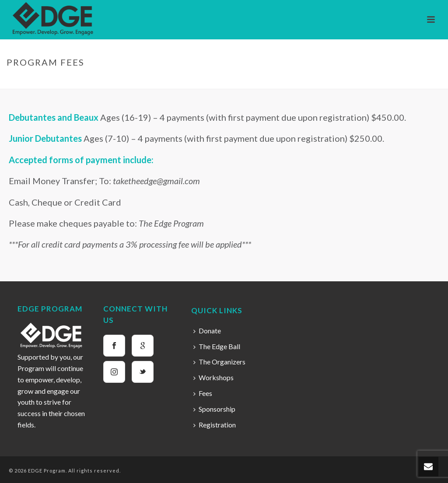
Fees (203, 393)
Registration (215, 425)
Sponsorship (214, 409)
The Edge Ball (217, 346)
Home (380, 80)
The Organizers (219, 362)
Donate (207, 331)
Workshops (213, 377)
